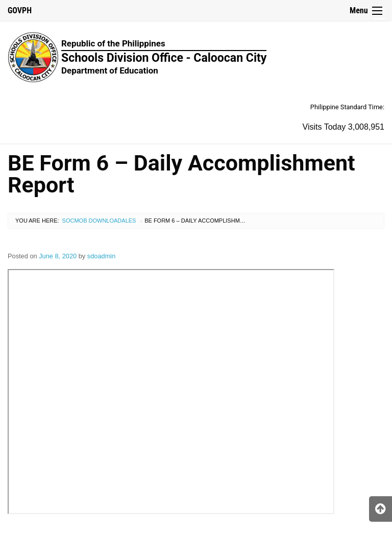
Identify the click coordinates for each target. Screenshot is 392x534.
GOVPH (20, 10)
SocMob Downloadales (99, 221)
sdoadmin (102, 256)
